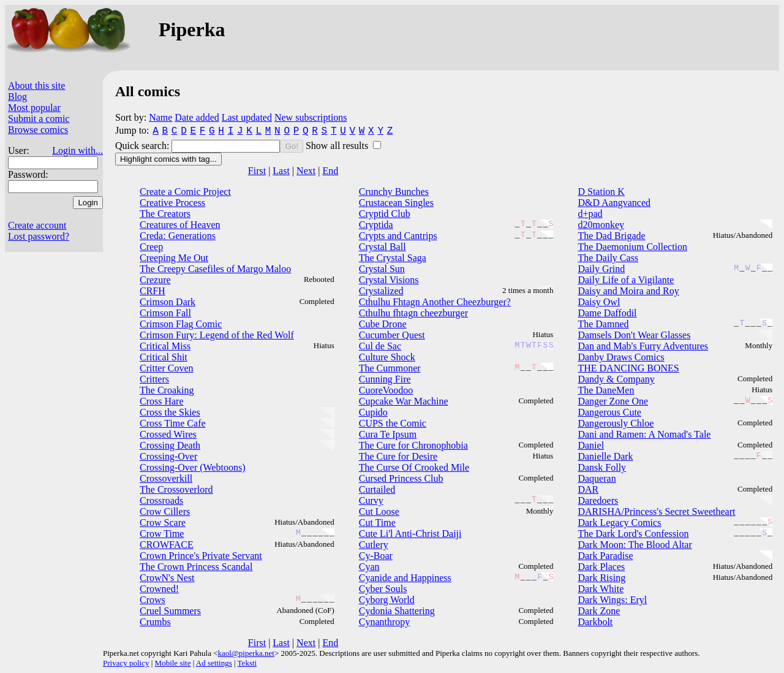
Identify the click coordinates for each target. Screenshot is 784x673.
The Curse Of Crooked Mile (414, 467)
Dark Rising (601, 578)
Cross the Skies (170, 412)
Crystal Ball (383, 247)
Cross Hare (162, 401)
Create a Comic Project (185, 192)
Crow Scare (163, 523)
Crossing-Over (168, 456)
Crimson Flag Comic (181, 324)
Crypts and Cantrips (398, 236)
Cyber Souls (383, 589)
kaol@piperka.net (246, 653)
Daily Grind (601, 269)
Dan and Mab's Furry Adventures (643, 346)
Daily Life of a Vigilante (626, 280)
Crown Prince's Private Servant (201, 556)
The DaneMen (606, 390)
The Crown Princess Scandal (196, 567)
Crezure (155, 280)
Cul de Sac (380, 346)
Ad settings (214, 663)
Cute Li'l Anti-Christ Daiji (410, 534)
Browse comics (38, 130)
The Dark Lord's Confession (633, 534)
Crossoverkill (166, 478)
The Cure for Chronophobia (413, 445)
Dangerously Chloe (616, 423)
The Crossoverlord (176, 489)
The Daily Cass (608, 258)
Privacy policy (126, 663)
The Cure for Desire (398, 456)
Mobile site (173, 663)
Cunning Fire (385, 379)
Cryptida (376, 225)
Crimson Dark (168, 302)
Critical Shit (164, 357)
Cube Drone (383, 324)
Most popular (34, 108)
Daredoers (598, 500)
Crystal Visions (389, 280)
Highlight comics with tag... (168, 159)
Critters (154, 379)
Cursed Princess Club (401, 478)
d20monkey (601, 225)
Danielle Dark (605, 456)
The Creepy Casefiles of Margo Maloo (215, 269)
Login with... (77, 150)
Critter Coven (167, 368)
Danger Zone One (613, 401)
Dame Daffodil (607, 313)
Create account (37, 225)
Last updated (247, 117)
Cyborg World (387, 600)
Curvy (371, 500)
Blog (17, 97)
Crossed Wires (168, 434)
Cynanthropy (385, 622)
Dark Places (601, 567)
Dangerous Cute (609, 412)
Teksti (247, 663)
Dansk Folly (602, 467)
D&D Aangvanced (614, 203)
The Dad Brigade (611, 236)
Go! (291, 146)
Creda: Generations (178, 236)
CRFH (153, 291)
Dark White (601, 589)
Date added (197, 117)
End (330, 171)
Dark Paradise (605, 556)
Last (281, 171)
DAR (588, 489)
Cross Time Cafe (173, 423)
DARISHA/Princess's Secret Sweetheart (656, 511)
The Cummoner (390, 368)
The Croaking (167, 390)
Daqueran (597, 478)
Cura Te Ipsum (388, 434)
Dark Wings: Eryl (612, 600)
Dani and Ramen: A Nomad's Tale (644, 434)
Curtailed (377, 489)
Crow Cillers (165, 511)
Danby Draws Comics (621, 357)
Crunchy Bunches (394, 192)
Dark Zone (599, 611)
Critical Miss (165, 346)
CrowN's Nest (167, 578)
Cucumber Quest (392, 335)
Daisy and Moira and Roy (628, 291)
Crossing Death (170, 445)
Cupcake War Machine (404, 401)
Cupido (373, 412)
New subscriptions (311, 117)
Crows (153, 600)
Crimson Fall (165, 313)
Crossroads (161, 500)
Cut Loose (379, 511)
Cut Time (377, 523)
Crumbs (155, 622)
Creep (151, 247)
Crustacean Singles (396, 203)
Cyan (369, 567)
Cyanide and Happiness (405, 578)
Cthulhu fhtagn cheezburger (413, 313)
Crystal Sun (382, 269)
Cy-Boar (376, 556)
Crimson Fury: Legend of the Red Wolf (217, 335)
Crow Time (162, 534)
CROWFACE (167, 545)
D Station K (601, 192)
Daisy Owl (599, 302)
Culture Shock (387, 357)
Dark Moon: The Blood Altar (635, 545)
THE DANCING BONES (628, 368)
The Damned (603, 324)
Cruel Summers (170, 611)
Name (160, 117)
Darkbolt (595, 622)
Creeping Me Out (174, 258)
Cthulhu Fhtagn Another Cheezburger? (435, 302)
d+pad (590, 214)
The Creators (165, 214)
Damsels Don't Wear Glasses (634, 335)
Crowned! (159, 589)
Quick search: (143, 146)
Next (306, 171)
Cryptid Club (385, 214)
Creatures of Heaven (180, 225)
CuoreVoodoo (386, 390)
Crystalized (381, 291)
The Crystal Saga (393, 258)
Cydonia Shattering (397, 611)
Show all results (338, 146)
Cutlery (374, 545)
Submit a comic (39, 119)
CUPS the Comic (393, 423)
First (257, 171)
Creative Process (172, 203)
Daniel (591, 445)
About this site (36, 86)
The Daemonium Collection (632, 247)
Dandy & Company (616, 379)
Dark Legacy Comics (619, 523)
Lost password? (39, 236)
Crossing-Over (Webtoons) (192, 467)
